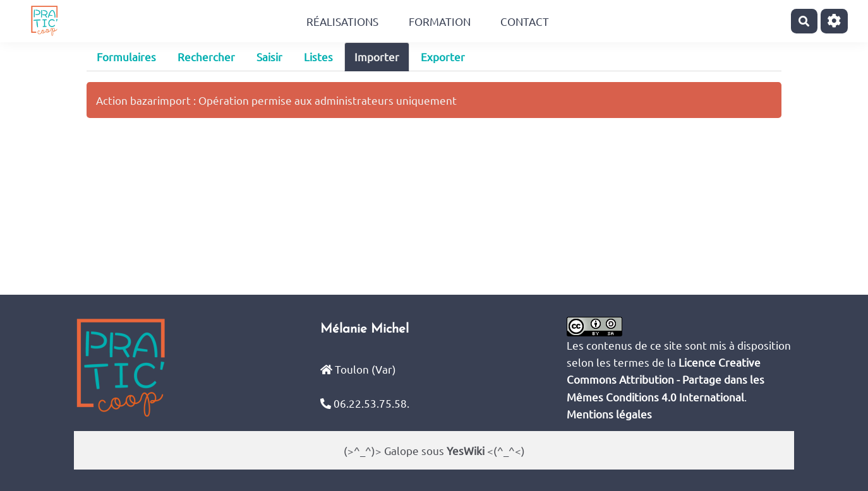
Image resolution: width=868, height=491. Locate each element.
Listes (318, 56)
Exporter (443, 56)
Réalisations (342, 21)
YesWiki (466, 450)
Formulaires (126, 56)
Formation (440, 21)
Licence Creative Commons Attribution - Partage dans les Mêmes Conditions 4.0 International (666, 379)
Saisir (269, 56)
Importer (377, 56)
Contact (525, 21)
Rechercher (206, 56)
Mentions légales (609, 414)
